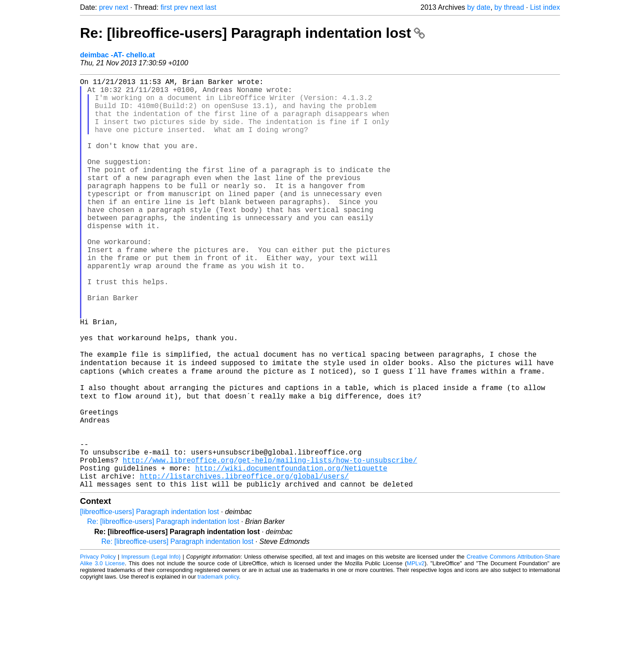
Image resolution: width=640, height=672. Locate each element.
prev (106, 7)
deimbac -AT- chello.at (118, 55)
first (166, 7)
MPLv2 (416, 652)
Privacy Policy (98, 645)
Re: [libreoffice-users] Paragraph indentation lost (252, 33)
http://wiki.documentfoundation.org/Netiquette (291, 553)
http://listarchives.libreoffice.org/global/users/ (244, 563)
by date (479, 7)
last (211, 7)
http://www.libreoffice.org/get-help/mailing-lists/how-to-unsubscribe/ (270, 543)
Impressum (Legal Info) (151, 645)
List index (545, 7)
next (121, 7)
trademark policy (218, 665)
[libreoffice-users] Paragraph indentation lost (150, 600)
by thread (509, 7)
